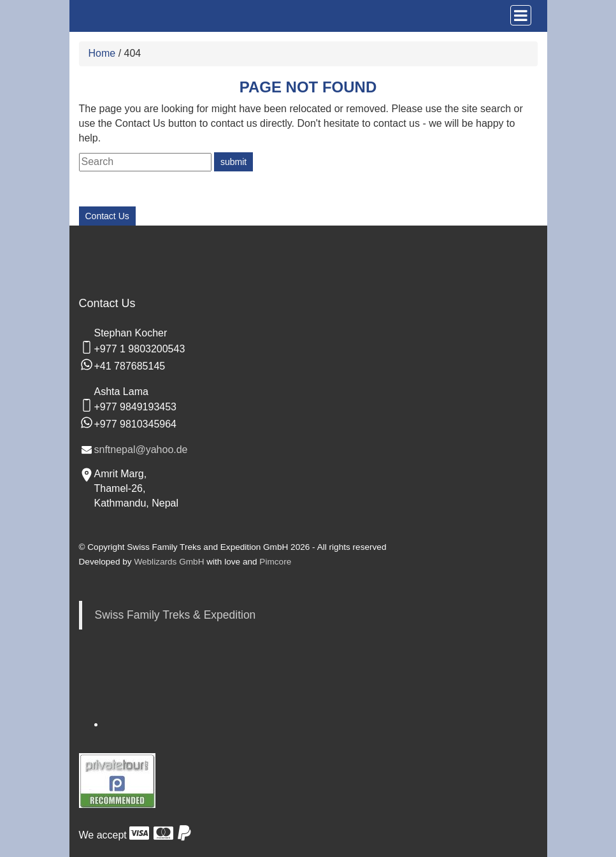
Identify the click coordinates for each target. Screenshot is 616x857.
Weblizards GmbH (169, 562)
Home (102, 53)
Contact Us (107, 216)
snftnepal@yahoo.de (141, 450)
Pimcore (275, 562)
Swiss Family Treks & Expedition (175, 615)
